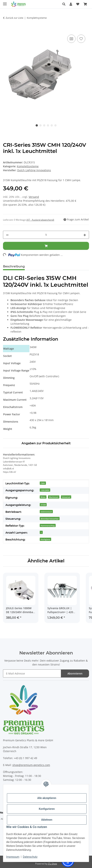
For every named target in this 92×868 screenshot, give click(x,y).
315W (43, 505)
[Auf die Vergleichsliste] (71, 39)
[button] (65, 4)
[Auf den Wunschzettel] (81, 39)
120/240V (45, 490)
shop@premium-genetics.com (31, 765)
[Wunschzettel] (78, 4)
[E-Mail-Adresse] (32, 673)
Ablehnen (47, 820)
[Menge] (46, 235)
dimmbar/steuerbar (50, 519)
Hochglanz (45, 539)
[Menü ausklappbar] (5, 2)
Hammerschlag (48, 526)
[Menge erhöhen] (85, 235)
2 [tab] (40, 125)
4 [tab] (48, 125)
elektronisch (46, 512)
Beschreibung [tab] (14, 266)
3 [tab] (44, 125)
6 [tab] (55, 125)
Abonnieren (75, 673)
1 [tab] (37, 125)
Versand (34, 197)
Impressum (13, 857)
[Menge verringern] (7, 235)
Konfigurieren (47, 809)
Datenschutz (30, 857)
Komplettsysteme (28, 166)
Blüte (43, 497)
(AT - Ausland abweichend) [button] (40, 220)
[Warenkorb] (85, 4)
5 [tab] (52, 125)
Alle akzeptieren (47, 798)
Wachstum (54, 497)
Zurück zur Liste (14, 18)
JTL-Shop (52, 864)
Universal (66, 497)
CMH (43, 483)
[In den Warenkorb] (6, 30)
